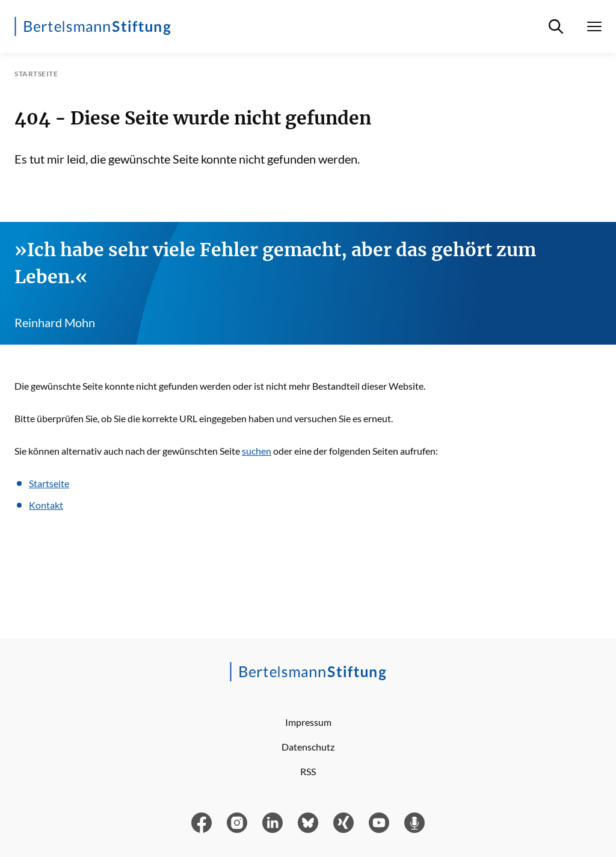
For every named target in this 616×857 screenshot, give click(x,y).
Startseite (49, 483)
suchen (257, 451)
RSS (308, 771)
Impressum (308, 722)
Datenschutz (308, 747)
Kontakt (46, 505)
